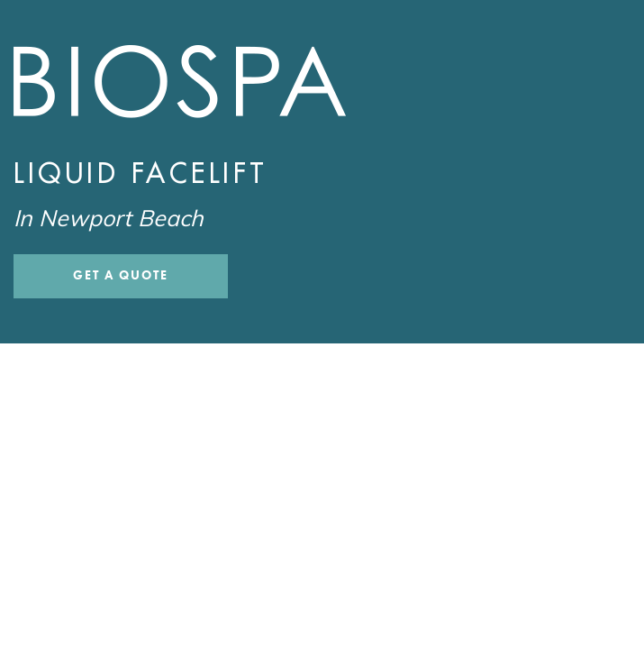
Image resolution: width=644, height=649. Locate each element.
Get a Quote (121, 275)
